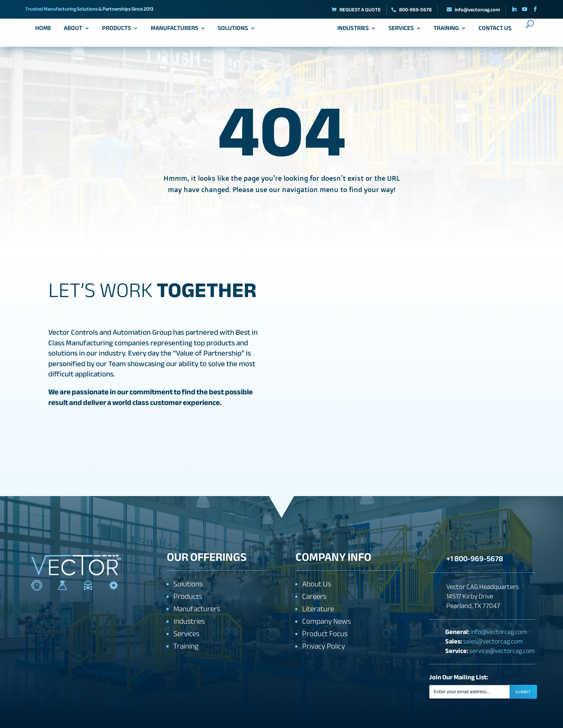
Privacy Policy (324, 646)
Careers (314, 596)
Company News (326, 621)
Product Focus (325, 634)
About (76, 31)
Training (444, 31)
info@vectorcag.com (499, 631)
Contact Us (492, 31)
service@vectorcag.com (502, 650)
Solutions (235, 31)
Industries (351, 31)
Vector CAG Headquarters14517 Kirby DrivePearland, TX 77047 (483, 596)
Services (399, 31)
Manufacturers (177, 31)
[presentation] (501, 713)
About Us (317, 584)
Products (119, 31)
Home (46, 31)
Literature (318, 609)
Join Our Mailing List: (459, 677)
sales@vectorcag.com (493, 641)
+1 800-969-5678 (472, 557)
